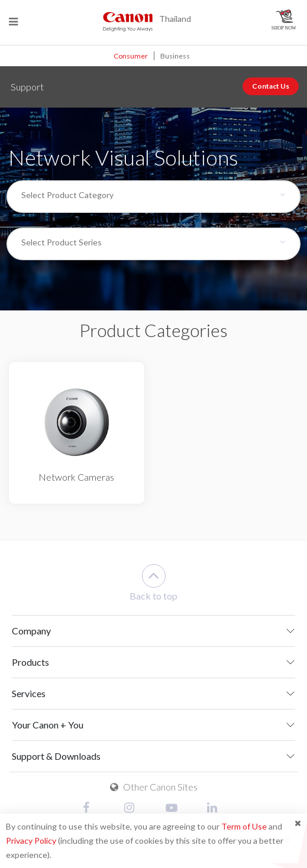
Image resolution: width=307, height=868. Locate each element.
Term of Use (244, 826)
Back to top (153, 583)
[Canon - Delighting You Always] (128, 21)
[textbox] (146, 195)
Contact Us (271, 86)
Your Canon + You (48, 725)
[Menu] (13, 22)
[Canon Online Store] (285, 20)
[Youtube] (174, 809)
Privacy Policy (31, 841)
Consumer (131, 56)
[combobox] (153, 197)
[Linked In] (216, 809)
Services (29, 693)
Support (27, 87)
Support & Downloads (56, 756)
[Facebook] (92, 809)
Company (31, 631)
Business (175, 56)
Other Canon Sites (154, 787)
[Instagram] (133, 809)
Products (30, 662)
